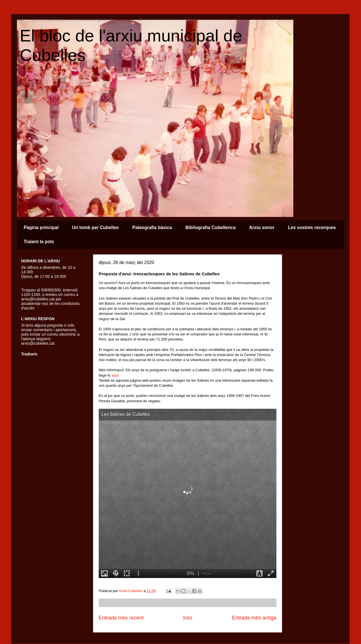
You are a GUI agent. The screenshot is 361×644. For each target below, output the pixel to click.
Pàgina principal (41, 228)
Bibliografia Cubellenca (210, 228)
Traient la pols (39, 242)
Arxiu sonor (262, 228)
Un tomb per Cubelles (95, 228)
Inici (188, 618)
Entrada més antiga (254, 618)
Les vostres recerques (312, 228)
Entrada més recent (121, 618)
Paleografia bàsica (152, 228)
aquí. (116, 375)
